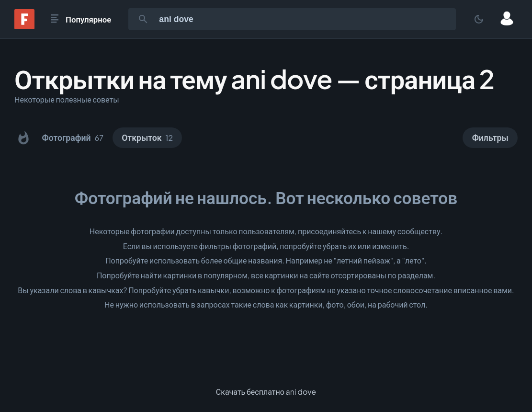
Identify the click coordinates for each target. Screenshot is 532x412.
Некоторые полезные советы (67, 99)
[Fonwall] (24, 26)
